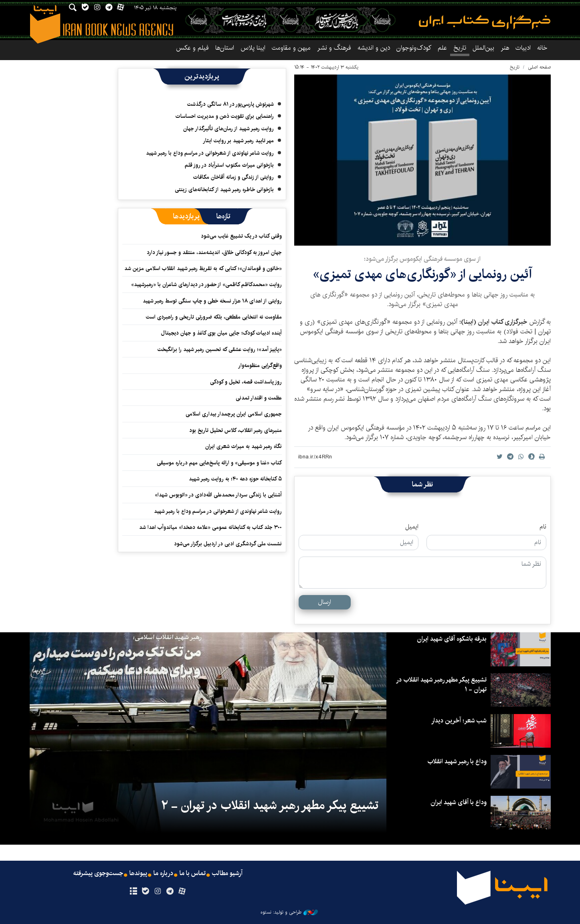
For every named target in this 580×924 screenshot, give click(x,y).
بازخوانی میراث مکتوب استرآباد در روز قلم (229, 165)
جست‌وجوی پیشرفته (98, 874)
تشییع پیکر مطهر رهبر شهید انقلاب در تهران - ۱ (441, 685)
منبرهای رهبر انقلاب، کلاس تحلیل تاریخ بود (235, 430)
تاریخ (515, 67)
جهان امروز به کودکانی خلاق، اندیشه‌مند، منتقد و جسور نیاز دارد (214, 252)
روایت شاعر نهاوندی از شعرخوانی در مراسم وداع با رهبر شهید (210, 153)
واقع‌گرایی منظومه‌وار (260, 365)
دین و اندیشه (374, 48)
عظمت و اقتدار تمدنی (259, 398)
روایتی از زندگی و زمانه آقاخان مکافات (233, 177)
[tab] (223, 216)
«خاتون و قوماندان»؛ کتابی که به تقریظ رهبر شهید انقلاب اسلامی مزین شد (203, 268)
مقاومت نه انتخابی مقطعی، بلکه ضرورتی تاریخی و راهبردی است (214, 317)
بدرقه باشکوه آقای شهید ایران (452, 639)
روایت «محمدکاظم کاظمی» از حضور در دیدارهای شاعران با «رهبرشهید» (206, 284)
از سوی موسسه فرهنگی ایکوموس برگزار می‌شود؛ (422, 259)
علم (442, 48)
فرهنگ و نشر (334, 48)
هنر (505, 48)
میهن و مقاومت (291, 48)
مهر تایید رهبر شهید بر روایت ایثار (238, 141)
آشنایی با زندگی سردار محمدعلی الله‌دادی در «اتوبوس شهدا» (218, 495)
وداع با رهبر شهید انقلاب (457, 762)
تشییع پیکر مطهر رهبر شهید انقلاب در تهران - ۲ (270, 805)
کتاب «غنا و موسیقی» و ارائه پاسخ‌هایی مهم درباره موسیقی (219, 463)
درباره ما (163, 874)
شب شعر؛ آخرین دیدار (459, 721)
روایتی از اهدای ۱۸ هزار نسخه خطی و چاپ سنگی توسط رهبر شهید (212, 301)
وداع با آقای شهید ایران (459, 802)
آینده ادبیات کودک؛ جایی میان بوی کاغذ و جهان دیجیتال (221, 333)
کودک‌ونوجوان (414, 48)
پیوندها (138, 874)
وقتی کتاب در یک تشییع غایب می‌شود (241, 236)
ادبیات (523, 48)
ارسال (324, 602)
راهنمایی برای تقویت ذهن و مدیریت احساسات (225, 116)
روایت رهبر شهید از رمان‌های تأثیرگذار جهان (228, 129)
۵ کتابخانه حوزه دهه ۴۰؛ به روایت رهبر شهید (235, 479)
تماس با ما (193, 874)
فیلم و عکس (192, 48)
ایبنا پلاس (253, 48)
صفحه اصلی (539, 67)
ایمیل (412, 527)
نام (543, 527)
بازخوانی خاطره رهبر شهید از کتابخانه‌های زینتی (224, 190)
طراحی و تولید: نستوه (289, 912)
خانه (542, 48)
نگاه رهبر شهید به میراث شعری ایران (244, 446)
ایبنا (485, 22)
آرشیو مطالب (227, 874)
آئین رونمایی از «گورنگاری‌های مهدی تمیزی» (422, 274)
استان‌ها (225, 48)
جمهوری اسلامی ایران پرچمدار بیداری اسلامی (234, 414)
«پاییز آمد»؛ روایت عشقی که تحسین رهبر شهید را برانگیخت (220, 349)
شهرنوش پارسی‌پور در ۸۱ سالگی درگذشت (230, 104)
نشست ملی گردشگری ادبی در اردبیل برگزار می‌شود (228, 544)
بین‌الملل (483, 48)
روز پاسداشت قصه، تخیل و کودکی (246, 382)
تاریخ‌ (460, 48)
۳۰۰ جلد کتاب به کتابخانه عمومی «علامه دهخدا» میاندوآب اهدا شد (210, 527)
